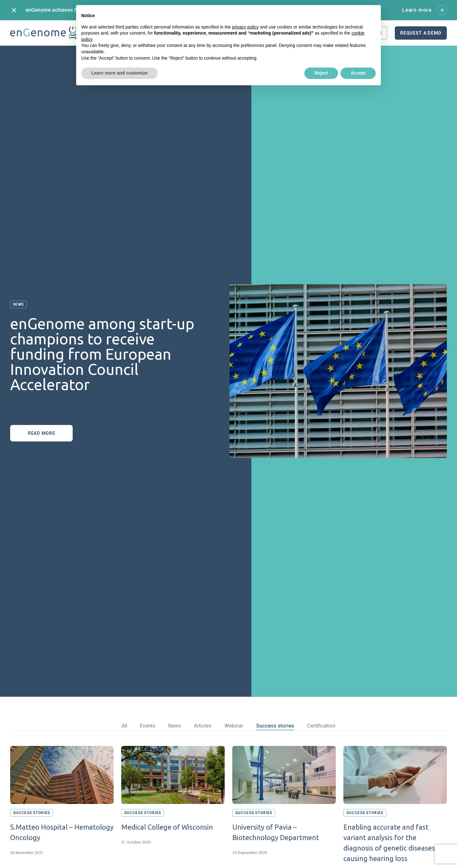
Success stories (275, 726)
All (124, 726)
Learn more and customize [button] (119, 73)
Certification (321, 726)
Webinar (234, 726)
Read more (41, 433)
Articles (203, 726)
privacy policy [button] (245, 27)
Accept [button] (358, 73)
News (175, 726)
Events (148, 726)
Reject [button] (321, 73)
